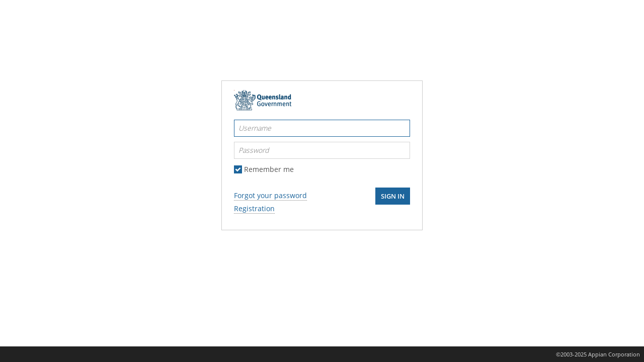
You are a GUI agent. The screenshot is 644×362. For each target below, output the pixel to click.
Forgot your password (270, 195)
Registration (254, 208)
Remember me (269, 169)
